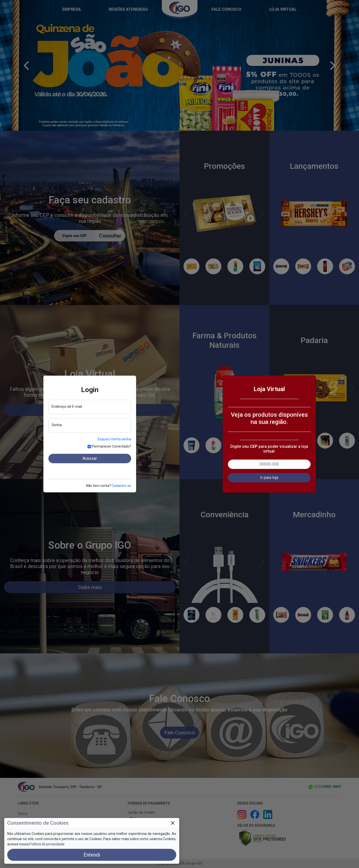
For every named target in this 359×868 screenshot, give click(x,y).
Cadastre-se (121, 486)
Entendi (92, 855)
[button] (269, 478)
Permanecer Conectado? (111, 446)
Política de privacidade (47, 844)
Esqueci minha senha (114, 439)
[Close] (173, 823)
